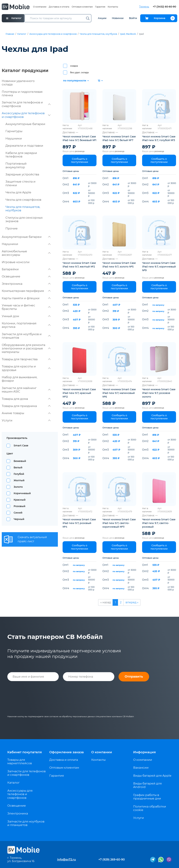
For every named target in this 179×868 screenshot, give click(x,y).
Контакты (113, 7)
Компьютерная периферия (26, 291)
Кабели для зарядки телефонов (21, 155)
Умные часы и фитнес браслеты (26, 307)
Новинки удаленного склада (18, 83)
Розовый (19, 506)
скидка (74, 66)
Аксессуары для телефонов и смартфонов (53, 34)
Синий (18, 513)
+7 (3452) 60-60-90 (164, 7)
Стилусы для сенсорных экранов (24, 219)
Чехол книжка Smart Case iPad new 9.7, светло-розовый (159, 523)
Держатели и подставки (24, 146)
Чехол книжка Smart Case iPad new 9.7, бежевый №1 (79, 138)
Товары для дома (26, 399)
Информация (144, 752)
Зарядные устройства (22, 174)
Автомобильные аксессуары (26, 253)
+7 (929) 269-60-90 (112, 860)
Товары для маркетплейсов (20, 761)
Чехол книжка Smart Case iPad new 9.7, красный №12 (79, 393)
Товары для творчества (26, 359)
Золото (18, 487)
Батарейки (26, 269)
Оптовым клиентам (82, 7)
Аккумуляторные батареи (25, 124)
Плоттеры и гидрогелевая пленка (22, 93)
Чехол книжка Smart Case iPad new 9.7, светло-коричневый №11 (119, 523)
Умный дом (26, 316)
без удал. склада (79, 72)
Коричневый (22, 493)
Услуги (26, 420)
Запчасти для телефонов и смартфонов (26, 104)
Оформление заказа (67, 752)
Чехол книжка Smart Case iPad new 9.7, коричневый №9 (159, 267)
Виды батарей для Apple (152, 776)
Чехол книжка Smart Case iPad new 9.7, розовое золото (159, 393)
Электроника (26, 284)
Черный (19, 519)
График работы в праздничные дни (147, 797)
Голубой (19, 474)
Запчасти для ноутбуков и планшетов (26, 336)
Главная (10, 34)
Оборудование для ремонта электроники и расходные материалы (26, 348)
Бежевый (20, 461)
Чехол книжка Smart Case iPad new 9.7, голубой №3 (159, 138)
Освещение (26, 276)
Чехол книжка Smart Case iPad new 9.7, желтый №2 (79, 265)
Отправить (134, 677)
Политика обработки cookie (150, 808)
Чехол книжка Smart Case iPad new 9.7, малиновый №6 (119, 393)
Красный (20, 500)
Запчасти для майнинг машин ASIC (26, 390)
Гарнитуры (14, 131)
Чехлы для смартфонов (23, 200)
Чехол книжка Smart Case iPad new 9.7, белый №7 (119, 138)
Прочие (12, 228)
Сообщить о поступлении (80, 160)
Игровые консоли (16, 262)
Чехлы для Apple (18, 192)
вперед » (132, 602)
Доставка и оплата (59, 7)
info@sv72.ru (67, 860)
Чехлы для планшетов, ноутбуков (98, 34)
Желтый (19, 480)
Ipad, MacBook (128, 34)
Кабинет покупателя (25, 752)
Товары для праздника (26, 406)
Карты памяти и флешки (26, 298)
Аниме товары (26, 413)
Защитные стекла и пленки (20, 183)
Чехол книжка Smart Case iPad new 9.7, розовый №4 (79, 523)
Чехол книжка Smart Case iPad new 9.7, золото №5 (119, 265)
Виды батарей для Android (147, 785)
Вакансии (141, 768)
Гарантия (100, 7)
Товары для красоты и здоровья (26, 368)
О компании (40, 7)
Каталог (22, 34)
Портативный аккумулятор (16, 165)
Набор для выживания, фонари (20, 379)
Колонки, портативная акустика (26, 325)
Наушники (14, 138)
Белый (18, 467)
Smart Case (21, 446)
